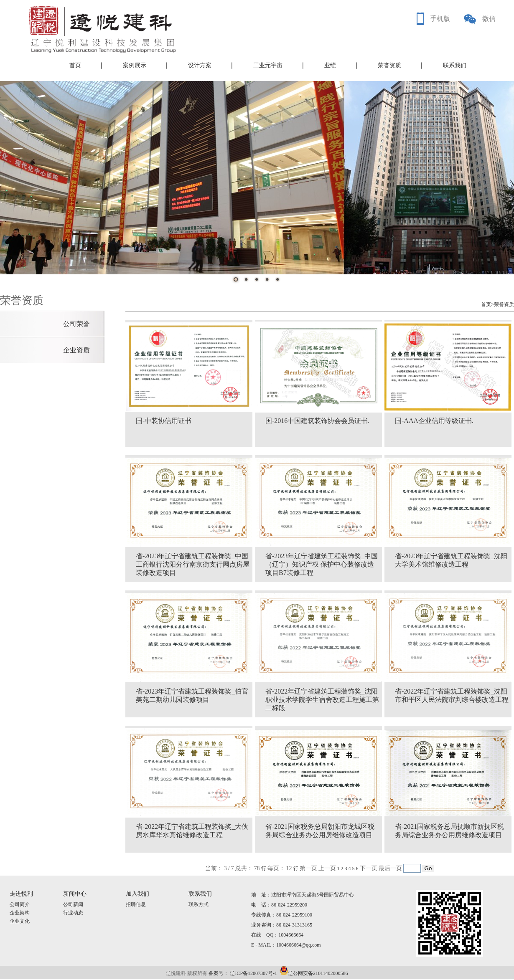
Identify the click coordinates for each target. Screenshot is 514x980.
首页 (75, 65)
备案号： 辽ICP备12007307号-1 (243, 973)
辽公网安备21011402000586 (318, 973)
